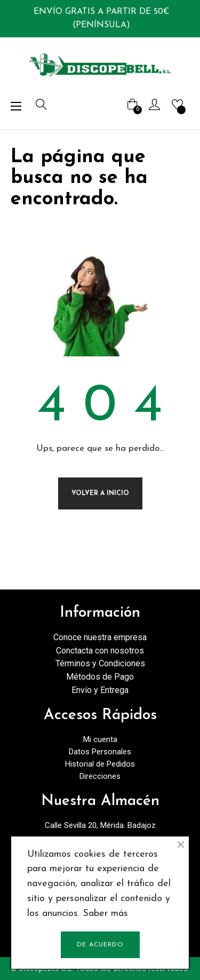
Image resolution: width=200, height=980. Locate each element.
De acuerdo (100, 945)
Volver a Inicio (100, 493)
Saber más (105, 914)
